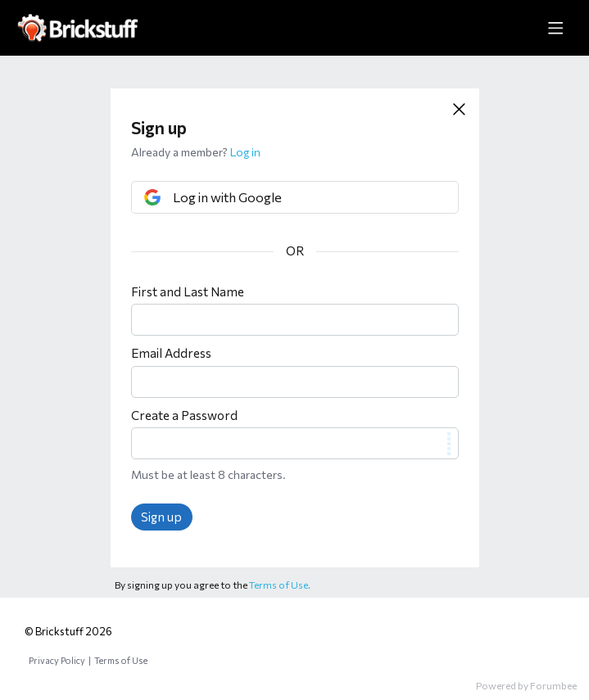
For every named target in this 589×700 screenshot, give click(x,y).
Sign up (161, 517)
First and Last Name (188, 291)
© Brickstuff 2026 (68, 631)
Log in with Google (227, 197)
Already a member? (196, 152)
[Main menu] (555, 28)
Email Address (171, 353)
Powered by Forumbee (526, 685)
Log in (245, 152)
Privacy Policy (57, 660)
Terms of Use (121, 660)
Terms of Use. (280, 585)
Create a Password (184, 415)
